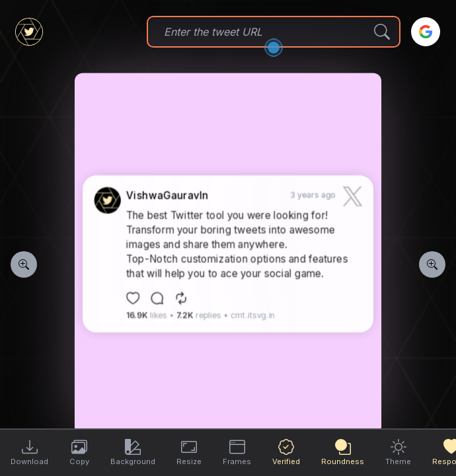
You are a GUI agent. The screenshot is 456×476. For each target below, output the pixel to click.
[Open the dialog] (274, 48)
